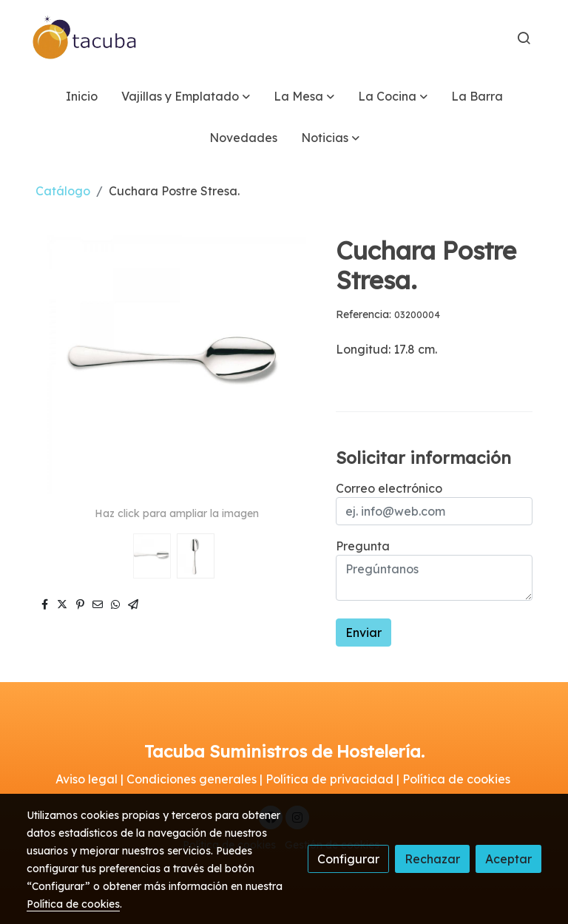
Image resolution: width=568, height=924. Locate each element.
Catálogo (63, 191)
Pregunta (363, 546)
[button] (186, 96)
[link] (85, 38)
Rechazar (432, 859)
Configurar (348, 859)
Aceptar (508, 859)
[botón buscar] (524, 38)
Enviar (364, 633)
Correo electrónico (389, 488)
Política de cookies (73, 904)
